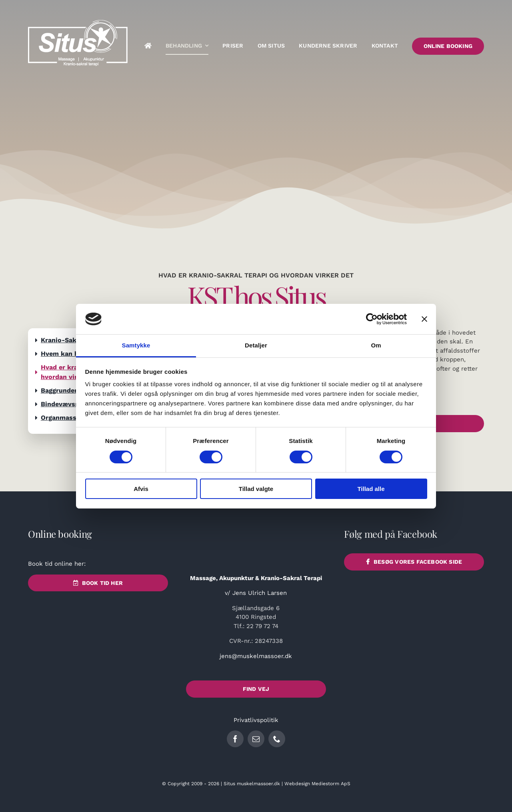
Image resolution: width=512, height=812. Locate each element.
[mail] (256, 739)
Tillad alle (371, 489)
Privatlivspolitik (256, 720)
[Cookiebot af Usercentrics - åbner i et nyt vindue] (372, 319)
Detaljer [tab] (256, 345)
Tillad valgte (256, 489)
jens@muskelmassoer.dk (256, 656)
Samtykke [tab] (136, 345)
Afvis (141, 489)
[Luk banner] (424, 319)
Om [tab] (376, 345)
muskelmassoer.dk (258, 784)
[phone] (277, 739)
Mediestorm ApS (331, 784)
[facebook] (235, 739)
